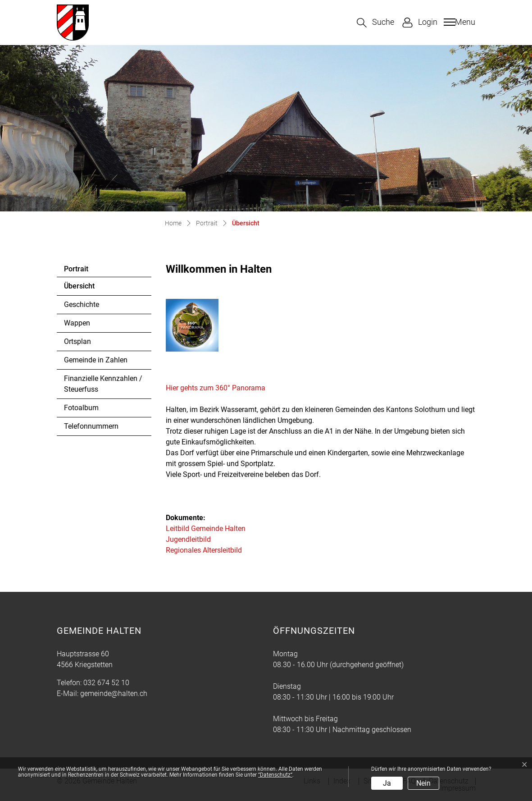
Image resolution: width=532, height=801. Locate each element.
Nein (423, 783)
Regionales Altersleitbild (204, 550)
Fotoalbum (81, 408)
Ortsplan (77, 341)
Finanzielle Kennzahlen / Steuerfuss (103, 384)
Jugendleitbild (188, 539)
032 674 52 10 (106, 683)
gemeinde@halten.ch (114, 693)
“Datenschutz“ (275, 775)
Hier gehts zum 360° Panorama (220, 388)
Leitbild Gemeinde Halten (206, 529)
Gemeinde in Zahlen (96, 360)
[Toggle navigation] (458, 22)
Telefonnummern (91, 426)
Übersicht (89, 288)
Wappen (77, 323)
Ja (387, 783)
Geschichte (82, 304)
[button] (375, 23)
